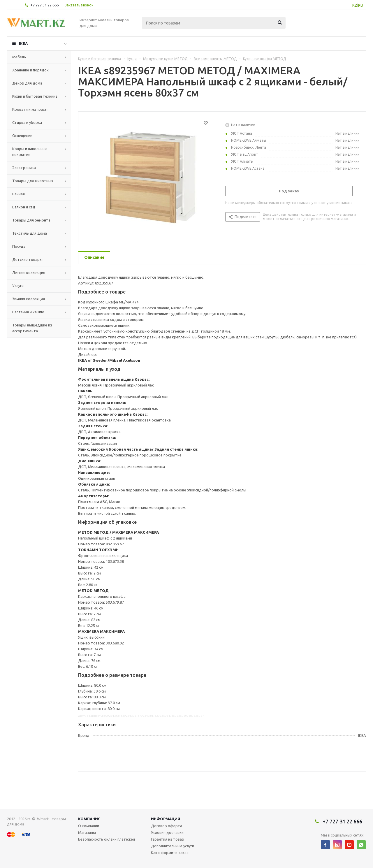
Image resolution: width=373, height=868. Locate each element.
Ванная (19, 194)
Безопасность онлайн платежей (107, 839)
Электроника (24, 168)
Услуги (18, 286)
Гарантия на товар (168, 839)
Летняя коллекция (29, 273)
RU (361, 5)
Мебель (19, 57)
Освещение (22, 136)
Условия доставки (167, 832)
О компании (89, 826)
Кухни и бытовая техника (35, 96)
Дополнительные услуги (173, 846)
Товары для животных (33, 181)
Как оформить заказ (170, 853)
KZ (355, 5)
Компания (89, 819)
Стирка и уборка (27, 122)
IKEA (23, 43)
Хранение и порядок (30, 70)
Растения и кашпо (28, 312)
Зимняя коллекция (29, 299)
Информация (166, 819)
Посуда (19, 246)
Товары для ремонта (31, 220)
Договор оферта (167, 826)
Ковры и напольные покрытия (30, 152)
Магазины (87, 832)
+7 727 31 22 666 (44, 5)
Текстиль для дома (30, 233)
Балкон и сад (24, 207)
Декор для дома (27, 83)
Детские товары (27, 259)
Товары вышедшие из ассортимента (32, 328)
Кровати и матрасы (30, 109)
